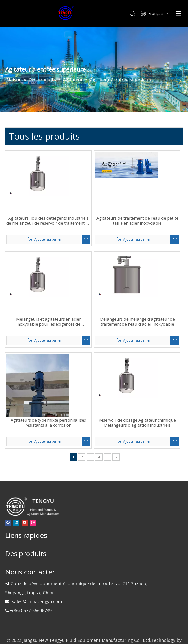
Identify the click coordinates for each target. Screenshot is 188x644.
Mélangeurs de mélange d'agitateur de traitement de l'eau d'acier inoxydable (150, 297)
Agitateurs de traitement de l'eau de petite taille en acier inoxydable (150, 198)
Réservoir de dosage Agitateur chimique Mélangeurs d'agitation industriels (150, 395)
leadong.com (85, 628)
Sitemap (107, 628)
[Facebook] (15, 493)
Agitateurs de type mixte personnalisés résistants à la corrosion (82, 395)
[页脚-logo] (39, 477)
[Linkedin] (23, 493)
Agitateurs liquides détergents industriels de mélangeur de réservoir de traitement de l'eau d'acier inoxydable (82, 198)
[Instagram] (40, 493)
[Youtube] (32, 493)
